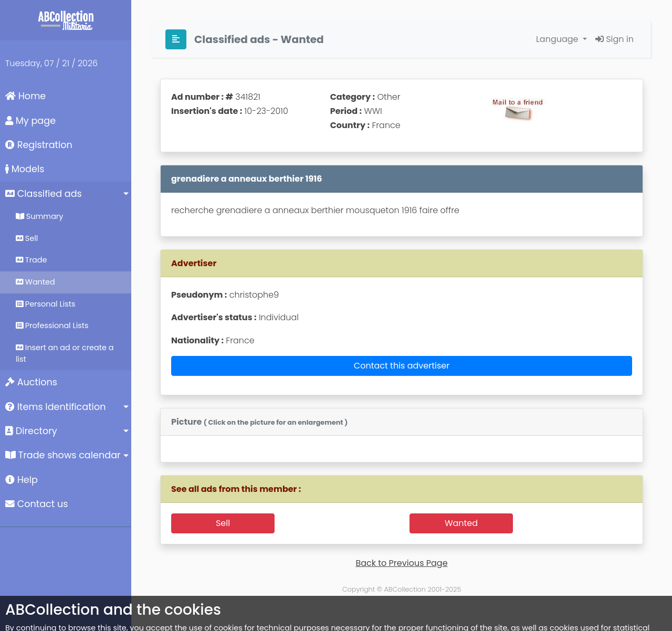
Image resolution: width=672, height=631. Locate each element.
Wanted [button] (461, 523)
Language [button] (558, 39)
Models (25, 169)
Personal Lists (46, 304)
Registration (39, 145)
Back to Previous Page (401, 563)
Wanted (35, 282)
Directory (31, 431)
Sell (27, 238)
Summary (39, 216)
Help (22, 480)
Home (25, 96)
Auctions (31, 382)
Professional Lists (52, 325)
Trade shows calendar (63, 455)
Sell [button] (223, 523)
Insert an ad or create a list (65, 353)
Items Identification (55, 407)
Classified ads (44, 194)
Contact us (36, 504)
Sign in (615, 39)
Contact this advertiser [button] (402, 366)
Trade (31, 260)
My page (30, 121)
